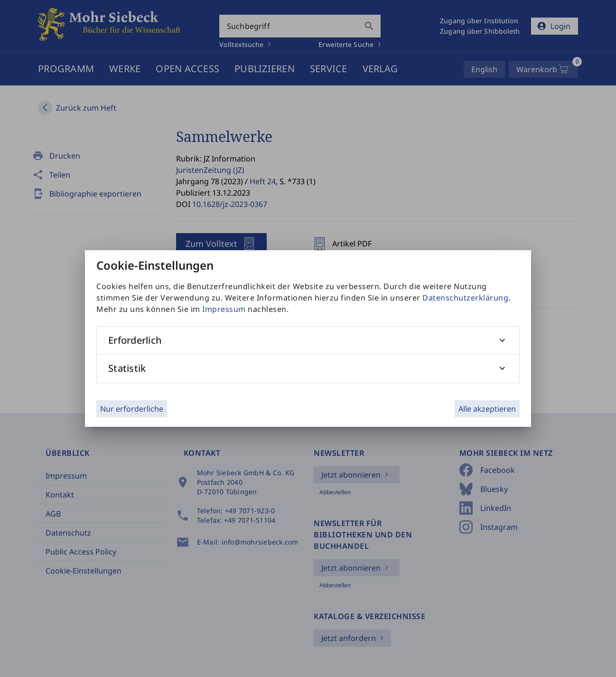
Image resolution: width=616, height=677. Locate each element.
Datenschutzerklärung (465, 298)
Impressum (224, 309)
